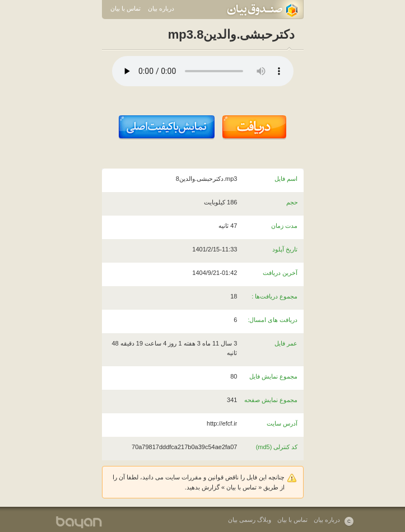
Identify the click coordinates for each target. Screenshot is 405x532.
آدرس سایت (282, 423)
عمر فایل (286, 343)
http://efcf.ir (222, 423)
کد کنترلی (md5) (277, 447)
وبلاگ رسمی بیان (250, 520)
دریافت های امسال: (273, 320)
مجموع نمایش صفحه (271, 400)
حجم (292, 202)
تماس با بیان (125, 8)
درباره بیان (161, 8)
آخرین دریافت (280, 273)
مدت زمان (284, 226)
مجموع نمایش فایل (273, 376)
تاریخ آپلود (285, 249)
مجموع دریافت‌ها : (274, 296)
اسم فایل (286, 179)
